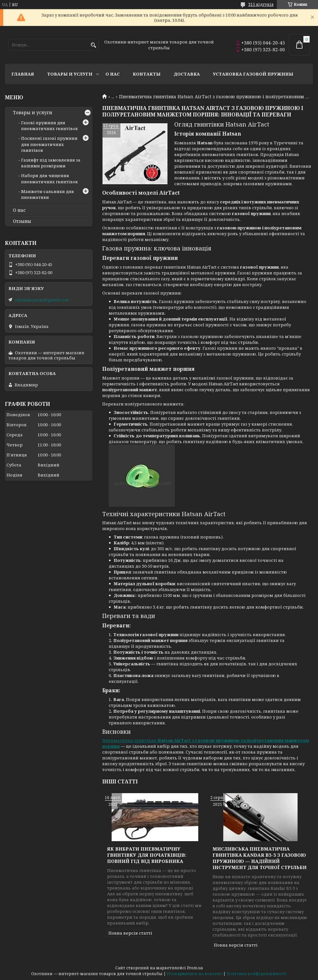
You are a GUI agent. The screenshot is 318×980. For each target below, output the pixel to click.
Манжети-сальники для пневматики (48, 194)
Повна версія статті (130, 933)
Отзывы (22, 221)
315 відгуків (261, 4)
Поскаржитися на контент (195, 974)
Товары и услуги (70, 74)
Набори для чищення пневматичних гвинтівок (49, 178)
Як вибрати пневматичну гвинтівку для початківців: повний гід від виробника (147, 855)
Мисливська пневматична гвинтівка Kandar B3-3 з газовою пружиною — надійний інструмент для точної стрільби (260, 858)
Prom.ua (195, 968)
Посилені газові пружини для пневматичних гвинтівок (49, 144)
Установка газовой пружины (253, 74)
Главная (23, 74)
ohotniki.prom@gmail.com (42, 300)
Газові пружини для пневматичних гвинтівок (49, 126)
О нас (113, 74)
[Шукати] (93, 45)
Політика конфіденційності (257, 974)
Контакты (147, 74)
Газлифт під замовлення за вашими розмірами (51, 163)
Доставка (187, 74)
